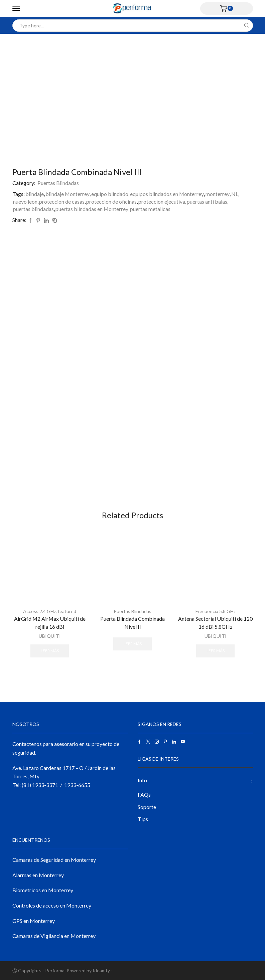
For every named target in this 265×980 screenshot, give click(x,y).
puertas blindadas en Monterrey (92, 209)
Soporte (147, 807)
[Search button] (247, 26)
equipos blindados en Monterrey (167, 194)
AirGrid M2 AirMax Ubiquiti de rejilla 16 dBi (50, 623)
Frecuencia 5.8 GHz (216, 611)
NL (235, 194)
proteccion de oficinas (111, 202)
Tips (143, 819)
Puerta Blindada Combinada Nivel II (132, 623)
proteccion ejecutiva (162, 202)
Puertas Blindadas (58, 183)
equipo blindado (110, 194)
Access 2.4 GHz (39, 611)
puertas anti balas (207, 202)
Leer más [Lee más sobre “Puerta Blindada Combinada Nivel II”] (133, 644)
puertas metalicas (150, 209)
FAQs (144, 795)
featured (67, 611)
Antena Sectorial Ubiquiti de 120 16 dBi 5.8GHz (215, 623)
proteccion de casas (62, 202)
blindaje (35, 194)
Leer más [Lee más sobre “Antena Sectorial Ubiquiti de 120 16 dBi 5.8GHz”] (216, 651)
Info (142, 780)
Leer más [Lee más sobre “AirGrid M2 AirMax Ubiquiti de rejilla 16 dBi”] (50, 651)
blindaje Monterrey (68, 194)
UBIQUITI (50, 636)
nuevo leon (25, 202)
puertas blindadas (33, 209)
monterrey (218, 194)
